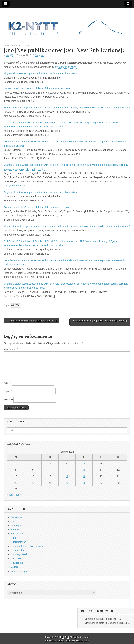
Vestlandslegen (19, 571)
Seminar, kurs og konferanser (27, 546)
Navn (7, 383)
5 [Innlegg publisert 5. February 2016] (84, 463)
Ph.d (13, 538)
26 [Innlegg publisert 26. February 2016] (84, 483)
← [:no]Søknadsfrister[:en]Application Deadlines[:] (31, 321)
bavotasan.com (82, 641)
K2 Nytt (65, 637)
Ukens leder (17, 550)
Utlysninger (17, 563)
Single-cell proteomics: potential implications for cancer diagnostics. (41, 73)
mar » (18, 495)
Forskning (16, 517)
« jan (10, 495)
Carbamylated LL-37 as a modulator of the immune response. (37, 88)
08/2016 (15, 305)
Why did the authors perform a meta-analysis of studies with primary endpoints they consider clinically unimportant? (67, 108)
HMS (14, 521)
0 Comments (39, 55)
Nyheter (8, 46)
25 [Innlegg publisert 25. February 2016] (67, 483)
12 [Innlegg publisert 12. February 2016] (84, 470)
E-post (8, 391)
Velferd (15, 567)
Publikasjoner (21, 46)
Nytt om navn (18, 534)
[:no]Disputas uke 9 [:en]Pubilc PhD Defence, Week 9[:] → (100, 322)
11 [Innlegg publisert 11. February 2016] (67, 470)
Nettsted (8, 400)
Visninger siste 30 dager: (99, 619)
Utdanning (16, 559)
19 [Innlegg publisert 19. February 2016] (84, 476)
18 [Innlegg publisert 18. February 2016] (67, 476)
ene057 (10, 55)
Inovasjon (16, 525)
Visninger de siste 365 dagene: (102, 623)
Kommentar (11, 349)
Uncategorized (19, 554)
